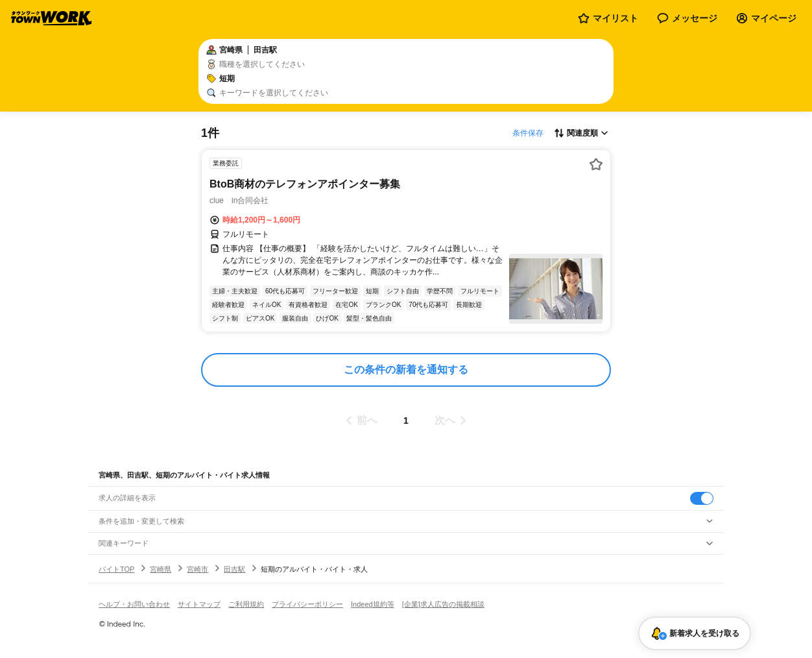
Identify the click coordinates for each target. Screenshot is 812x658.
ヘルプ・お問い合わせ (134, 604)
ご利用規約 (246, 604)
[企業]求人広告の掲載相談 (443, 604)
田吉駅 (234, 569)
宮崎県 (161, 569)
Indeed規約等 (373, 604)
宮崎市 (197, 569)
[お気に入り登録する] (596, 164)
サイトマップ (199, 604)
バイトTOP (116, 569)
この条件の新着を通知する (406, 370)
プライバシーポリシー (307, 604)
